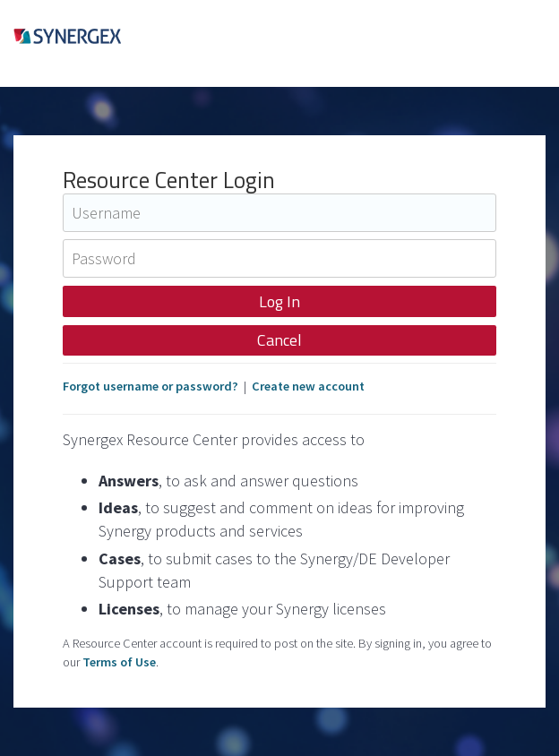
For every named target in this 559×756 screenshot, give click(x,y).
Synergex (95, 44)
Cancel (279, 340)
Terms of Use (119, 662)
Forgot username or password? (150, 386)
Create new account (308, 386)
